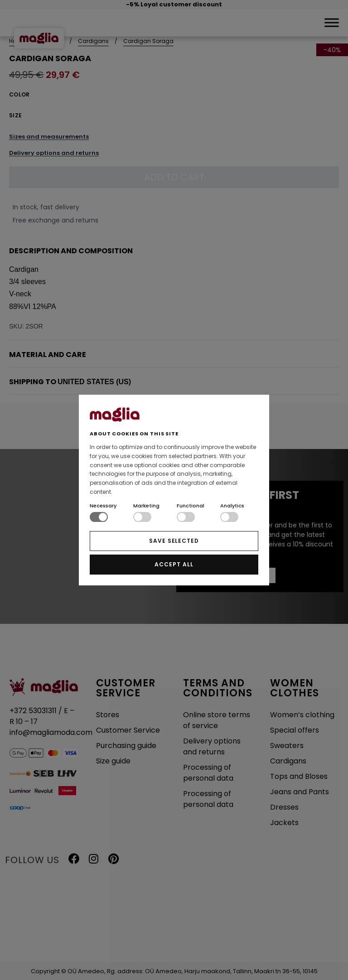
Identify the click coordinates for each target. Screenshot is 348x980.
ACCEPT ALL (174, 564)
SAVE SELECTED (174, 541)
